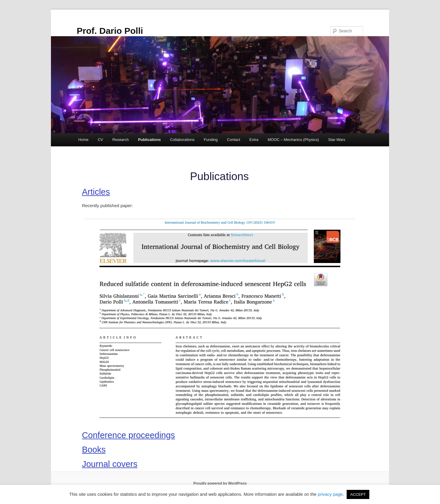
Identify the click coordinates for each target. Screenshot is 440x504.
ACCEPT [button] (358, 494)
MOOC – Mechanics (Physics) (293, 140)
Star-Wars (337, 140)
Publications (149, 140)
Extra (254, 140)
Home (83, 140)
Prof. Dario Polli (110, 31)
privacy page (330, 494)
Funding (211, 140)
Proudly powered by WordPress (220, 483)
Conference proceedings (128, 435)
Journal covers (110, 464)
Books (94, 450)
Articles (96, 192)
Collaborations (182, 140)
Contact (234, 140)
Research (121, 140)
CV (100, 140)
